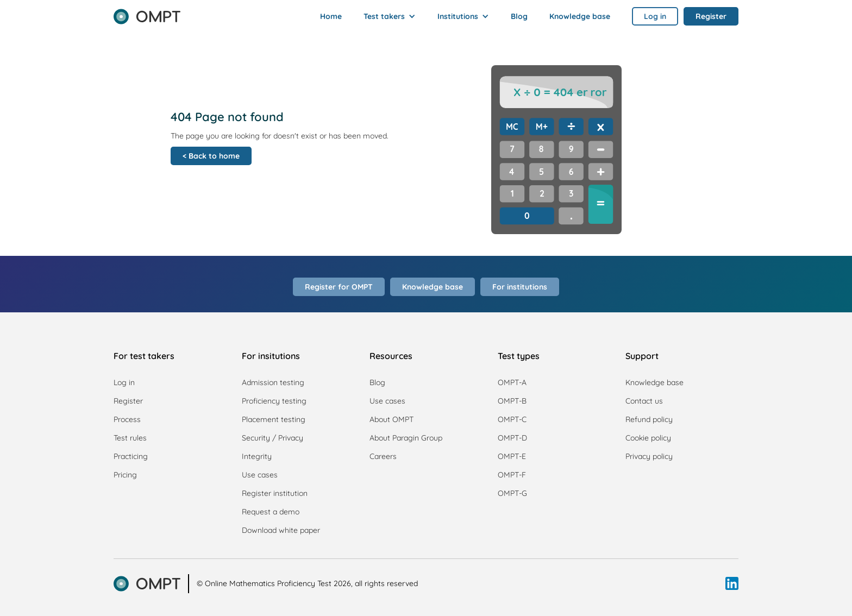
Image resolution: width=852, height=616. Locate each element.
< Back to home (211, 156)
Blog (519, 16)
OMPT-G (512, 493)
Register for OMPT (339, 287)
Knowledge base (580, 16)
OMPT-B (512, 401)
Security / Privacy (272, 438)
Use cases (260, 475)
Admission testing (273, 382)
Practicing (131, 456)
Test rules (130, 438)
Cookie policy (648, 438)
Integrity (257, 456)
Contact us (644, 401)
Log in (124, 382)
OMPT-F (512, 475)
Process (127, 419)
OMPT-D (512, 438)
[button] (390, 16)
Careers (383, 456)
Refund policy (649, 419)
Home (331, 16)
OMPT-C (512, 419)
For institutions (520, 287)
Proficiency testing (274, 401)
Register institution (275, 493)
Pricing (125, 475)
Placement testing (274, 419)
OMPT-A (512, 382)
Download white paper (281, 530)
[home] (147, 13)
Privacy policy (649, 456)
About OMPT (391, 419)
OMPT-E (512, 456)
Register (128, 401)
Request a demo (271, 512)
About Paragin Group (406, 438)
